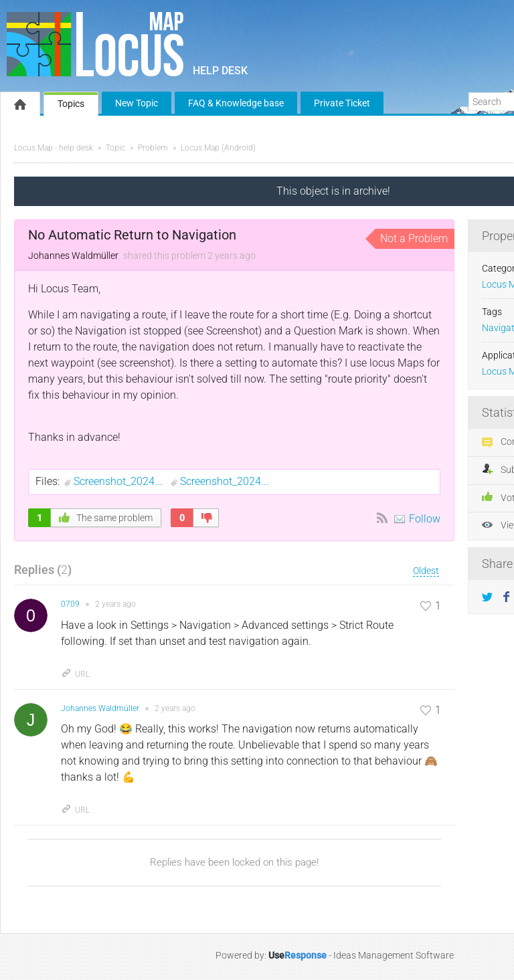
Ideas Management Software (394, 955)
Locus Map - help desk (54, 148)
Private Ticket (342, 103)
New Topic (137, 103)
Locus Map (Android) (218, 148)
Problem (153, 148)
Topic (115, 148)
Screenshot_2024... (119, 481)
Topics (71, 104)
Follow (425, 519)
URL (75, 674)
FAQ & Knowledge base (236, 103)
